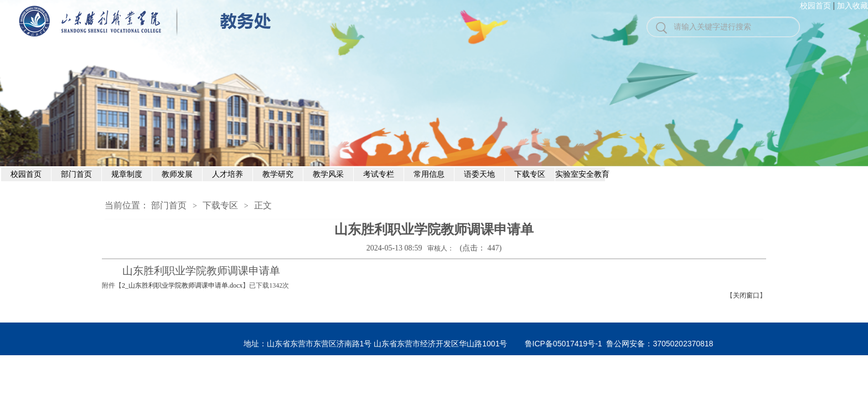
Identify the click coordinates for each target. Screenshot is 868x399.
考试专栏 (379, 174)
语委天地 (479, 174)
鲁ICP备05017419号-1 (564, 344)
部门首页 (76, 174)
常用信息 (429, 174)
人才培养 (228, 174)
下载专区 (530, 174)
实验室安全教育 (580, 174)
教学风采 (328, 174)
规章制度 (127, 174)
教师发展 (177, 174)
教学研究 (278, 174)
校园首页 (815, 6)
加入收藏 (852, 6)
